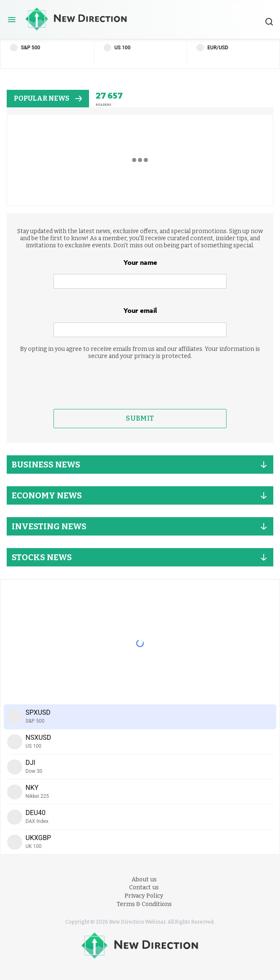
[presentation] (140, 384)
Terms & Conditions (144, 904)
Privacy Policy (144, 896)
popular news (48, 98)
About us (144, 880)
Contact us (144, 887)
